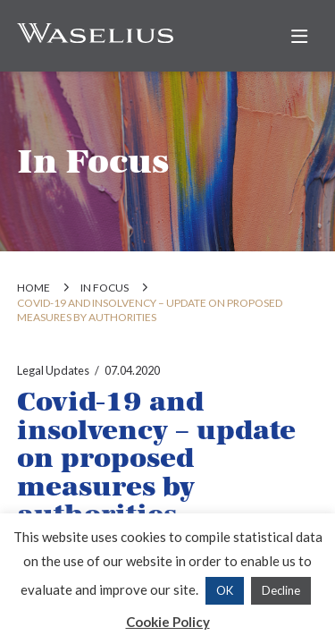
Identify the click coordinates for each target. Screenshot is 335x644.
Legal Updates (53, 370)
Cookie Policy (168, 622)
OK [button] (225, 590)
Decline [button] (281, 590)
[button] (299, 37)
